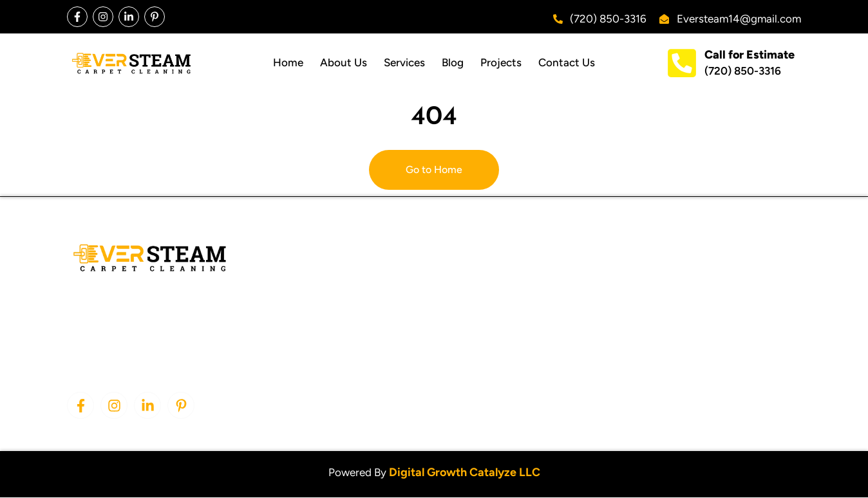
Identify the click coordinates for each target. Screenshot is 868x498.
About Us (344, 62)
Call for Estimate (750, 55)
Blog (453, 62)
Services (404, 62)
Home (288, 62)
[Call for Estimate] (682, 63)
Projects (501, 62)
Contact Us (567, 62)
